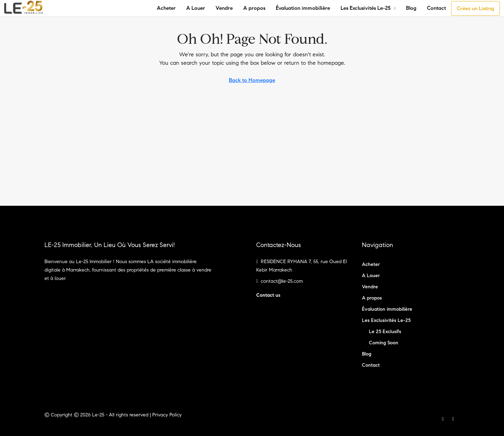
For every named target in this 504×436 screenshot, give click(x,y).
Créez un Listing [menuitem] (475, 8)
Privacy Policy (167, 415)
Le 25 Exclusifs (385, 332)
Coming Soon (384, 343)
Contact (436, 8)
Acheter (166, 8)
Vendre (224, 8)
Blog (411, 8)
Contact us (268, 295)
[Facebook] (444, 419)
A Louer (196, 8)
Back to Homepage (252, 80)
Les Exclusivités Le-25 (366, 8)
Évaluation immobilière (303, 8)
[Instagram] (454, 419)
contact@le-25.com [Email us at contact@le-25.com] (282, 281)
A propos (254, 8)
